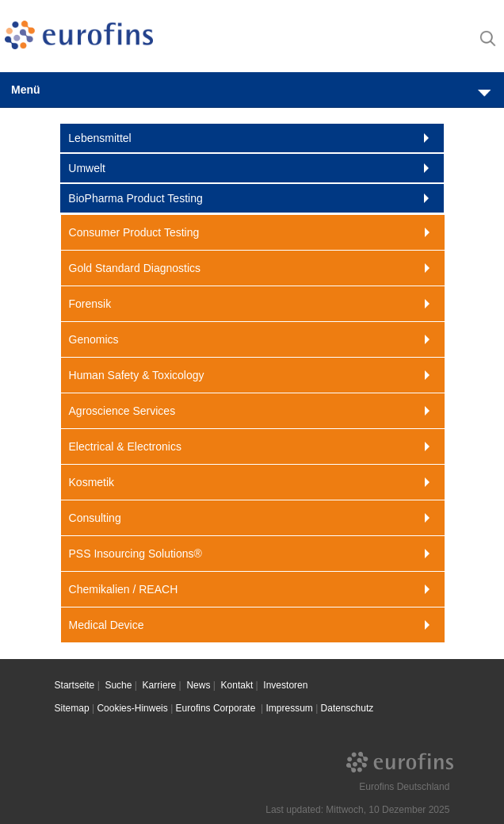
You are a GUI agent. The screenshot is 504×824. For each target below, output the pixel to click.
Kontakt (237, 685)
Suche (118, 685)
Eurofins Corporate (217, 708)
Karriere (160, 685)
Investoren (285, 685)
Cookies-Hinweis (132, 708)
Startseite (75, 685)
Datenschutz (347, 708)
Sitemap (72, 708)
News (198, 685)
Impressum (289, 708)
